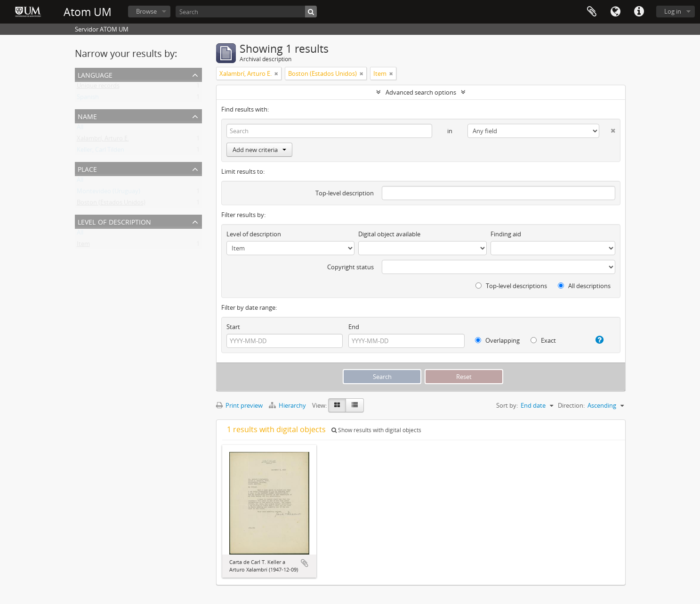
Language (615, 12)
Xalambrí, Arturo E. (103, 140)
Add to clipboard (305, 563)
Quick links (639, 12)
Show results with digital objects (376, 430)
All (80, 129)
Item (83, 246)
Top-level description (345, 193)
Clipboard (592, 12)
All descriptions (584, 286)
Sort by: (507, 405)
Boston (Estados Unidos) (111, 204)
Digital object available (389, 234)
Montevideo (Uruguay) (109, 193)
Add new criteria (259, 150)
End (354, 327)
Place (87, 168)
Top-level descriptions (511, 286)
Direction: (571, 405)
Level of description (114, 221)
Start (233, 327)
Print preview (239, 405)
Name (87, 116)
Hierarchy (288, 405)
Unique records (98, 88)
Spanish (88, 99)
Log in (673, 11)
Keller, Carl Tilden (101, 152)
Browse (146, 11)
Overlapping (497, 340)
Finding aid (506, 234)
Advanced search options (421, 92)
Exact (543, 340)
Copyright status (350, 267)
